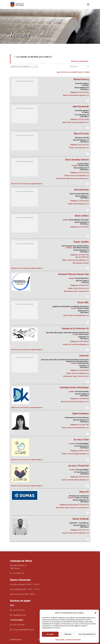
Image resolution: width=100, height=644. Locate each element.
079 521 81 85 (84, 119)
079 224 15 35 (84, 173)
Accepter (50, 634)
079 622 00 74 (84, 505)
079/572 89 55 (84, 341)
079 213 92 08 (19, 625)
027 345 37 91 (84, 145)
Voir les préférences (87, 634)
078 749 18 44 (84, 451)
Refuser (68, 634)
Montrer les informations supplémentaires (27, 184)
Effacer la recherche (80, 61)
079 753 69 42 (84, 92)
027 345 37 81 (84, 425)
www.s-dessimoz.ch (81, 291)
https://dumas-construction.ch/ (77, 508)
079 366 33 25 (84, 285)
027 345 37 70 (19, 573)
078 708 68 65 (84, 399)
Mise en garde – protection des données (68, 640)
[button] (95, 613)
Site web (86, 263)
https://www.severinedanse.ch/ (77, 178)
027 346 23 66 (84, 227)
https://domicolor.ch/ (81, 376)
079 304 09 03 (84, 201)
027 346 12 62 (84, 255)
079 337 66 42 (19, 610)
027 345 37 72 (84, 530)
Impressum (16, 639)
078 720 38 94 (84, 370)
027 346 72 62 (84, 257)
